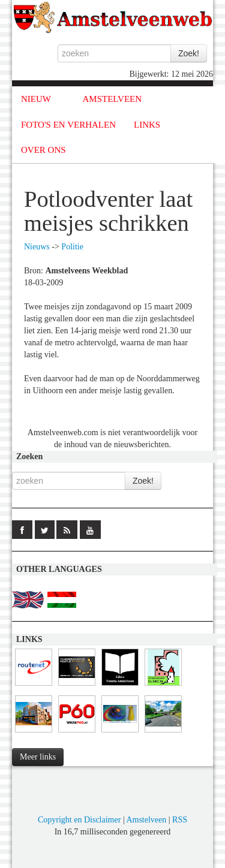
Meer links (38, 757)
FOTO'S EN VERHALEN (68, 125)
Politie (72, 247)
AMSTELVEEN (112, 99)
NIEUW (36, 99)
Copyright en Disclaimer (79, 820)
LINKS (147, 125)
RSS (180, 820)
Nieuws (37, 247)
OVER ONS (43, 150)
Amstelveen (146, 820)
